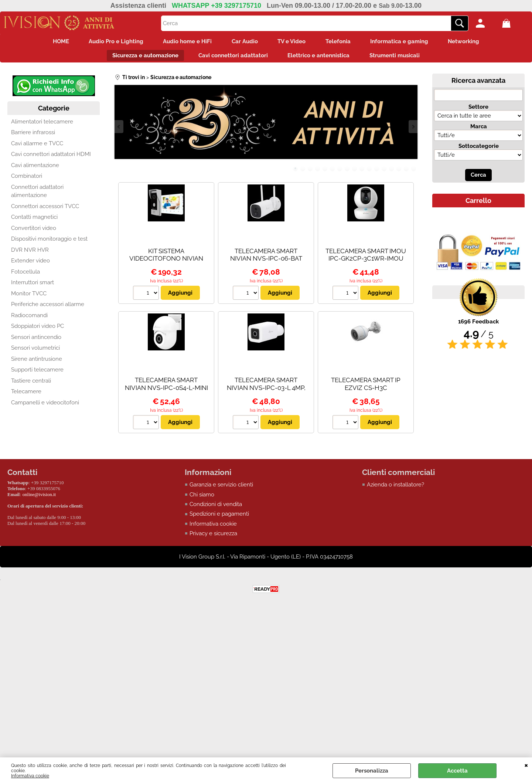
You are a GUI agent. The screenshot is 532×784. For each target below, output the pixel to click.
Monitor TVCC (29, 297)
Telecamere (26, 395)
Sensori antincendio (36, 340)
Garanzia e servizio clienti (221, 488)
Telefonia (342, 42)
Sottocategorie (479, 149)
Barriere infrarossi (33, 136)
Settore (478, 110)
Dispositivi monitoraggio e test (49, 242)
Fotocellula (25, 275)
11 (369, 172)
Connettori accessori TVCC (45, 210)
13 (384, 172)
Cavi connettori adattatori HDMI (51, 157)
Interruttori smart (33, 286)
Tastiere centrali (31, 384)
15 (399, 172)
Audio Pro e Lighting (110, 42)
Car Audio (244, 42)
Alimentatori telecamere (42, 125)
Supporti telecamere (37, 373)
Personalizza (372, 771)
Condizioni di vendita (216, 508)
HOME (52, 42)
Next (413, 130)
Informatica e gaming (405, 42)
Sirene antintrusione (37, 362)
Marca (479, 130)
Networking (472, 42)
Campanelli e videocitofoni (45, 406)
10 (362, 172)
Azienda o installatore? (395, 488)
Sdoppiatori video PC (37, 329)
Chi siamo (202, 498)
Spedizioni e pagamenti (219, 517)
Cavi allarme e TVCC (37, 147)
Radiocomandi (29, 319)
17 (414, 172)
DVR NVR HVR (30, 253)
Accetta (457, 771)
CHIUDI (526, 765)
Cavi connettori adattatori (232, 58)
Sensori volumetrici (35, 351)
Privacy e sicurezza (213, 537)
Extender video (30, 264)
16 (406, 172)
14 (392, 172)
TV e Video (293, 42)
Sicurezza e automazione (142, 58)
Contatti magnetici (34, 220)
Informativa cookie (30, 776)
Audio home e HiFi (184, 42)
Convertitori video (34, 231)
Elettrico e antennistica (320, 58)
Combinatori (27, 179)
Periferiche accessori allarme (48, 308)
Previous (119, 130)
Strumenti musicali (398, 58)
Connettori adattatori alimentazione (37, 195)
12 (377, 172)
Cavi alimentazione (35, 169)
